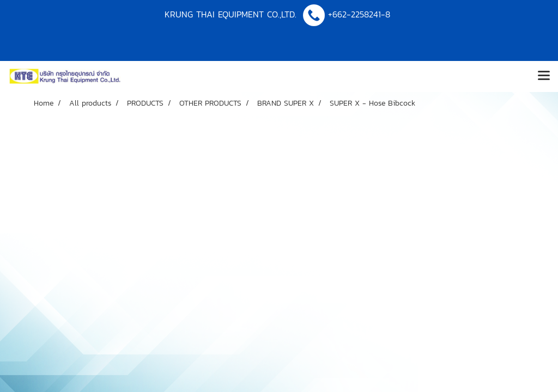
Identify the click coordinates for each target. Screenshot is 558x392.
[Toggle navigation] (544, 76)
